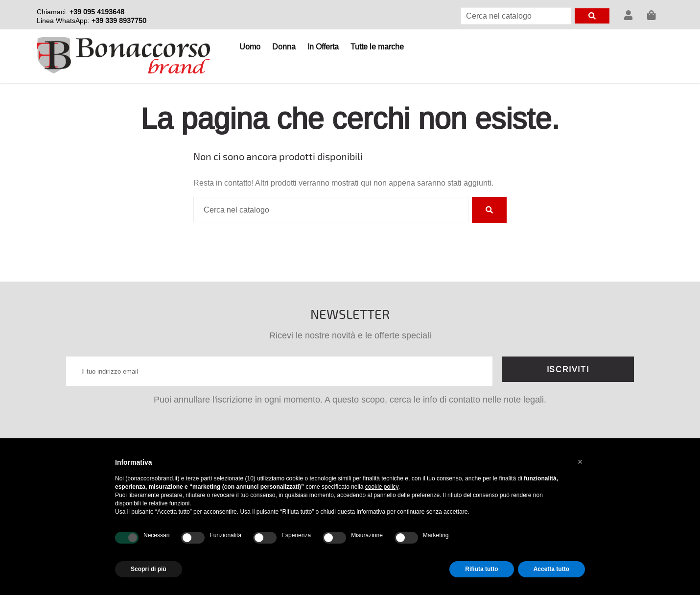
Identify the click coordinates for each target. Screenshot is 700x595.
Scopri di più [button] (149, 569)
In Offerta (323, 47)
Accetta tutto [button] (551, 569)
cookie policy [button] (382, 487)
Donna (284, 47)
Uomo (250, 47)
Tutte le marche (377, 47)
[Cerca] (516, 16)
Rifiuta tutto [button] (481, 569)
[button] (580, 462)
